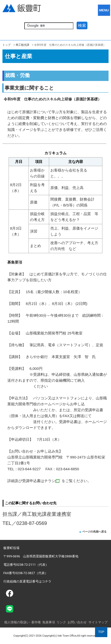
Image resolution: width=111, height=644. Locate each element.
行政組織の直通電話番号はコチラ (27, 581)
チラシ (52, 481)
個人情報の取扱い (17, 622)
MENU (104, 10)
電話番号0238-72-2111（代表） (26, 565)
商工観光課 (22, 45)
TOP (101, 632)
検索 (82, 25)
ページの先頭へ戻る (94, 532)
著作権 (36, 622)
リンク (61, 622)
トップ (7, 45)
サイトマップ (98, 622)
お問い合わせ (77, 622)
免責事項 (49, 622)
